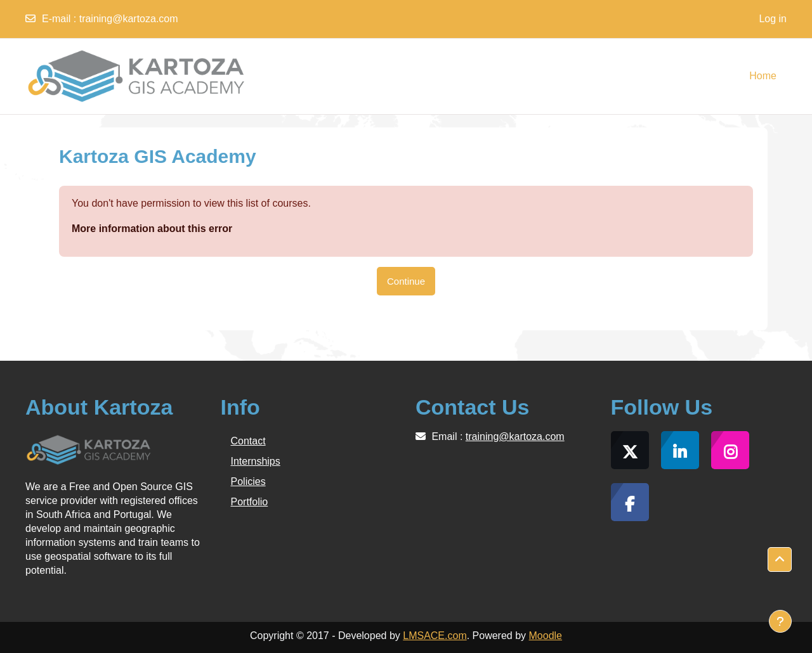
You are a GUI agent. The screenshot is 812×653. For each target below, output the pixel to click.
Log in (773, 19)
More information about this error (152, 229)
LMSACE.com (435, 636)
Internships (256, 461)
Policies (248, 482)
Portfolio (250, 502)
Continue (406, 281)
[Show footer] (780, 621)
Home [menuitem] (763, 76)
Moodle (546, 636)
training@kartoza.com (129, 19)
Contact (248, 441)
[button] (780, 560)
